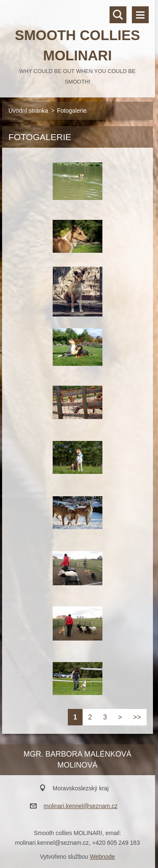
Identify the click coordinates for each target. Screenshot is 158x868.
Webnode (102, 857)
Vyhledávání (118, 15)
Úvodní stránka (28, 111)
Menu (140, 15)
